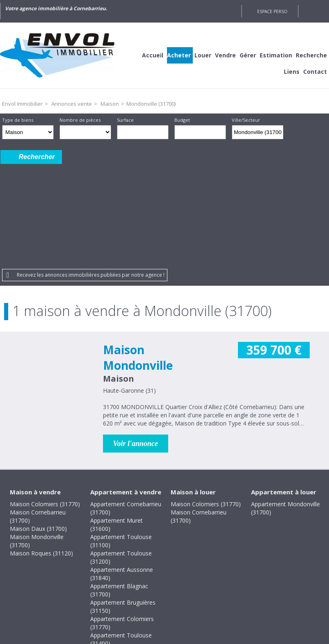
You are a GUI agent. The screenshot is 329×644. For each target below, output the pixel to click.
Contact (315, 72)
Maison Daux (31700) (38, 426)
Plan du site (179, 588)
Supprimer (278, 134)
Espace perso (272, 11)
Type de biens (18, 120)
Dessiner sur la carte (295, 132)
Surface (125, 120)
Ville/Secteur (246, 120)
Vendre (225, 55)
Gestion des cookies (234, 588)
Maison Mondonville (138, 255)
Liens (292, 72)
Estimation (276, 55)
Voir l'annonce (136, 341)
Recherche (311, 55)
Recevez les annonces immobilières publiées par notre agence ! (91, 172)
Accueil (153, 55)
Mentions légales (87, 588)
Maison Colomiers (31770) (45, 401)
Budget (182, 120)
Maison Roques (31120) (41, 450)
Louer (203, 55)
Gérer (248, 55)
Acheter (179, 55)
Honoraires (137, 588)
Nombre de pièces (80, 120)
